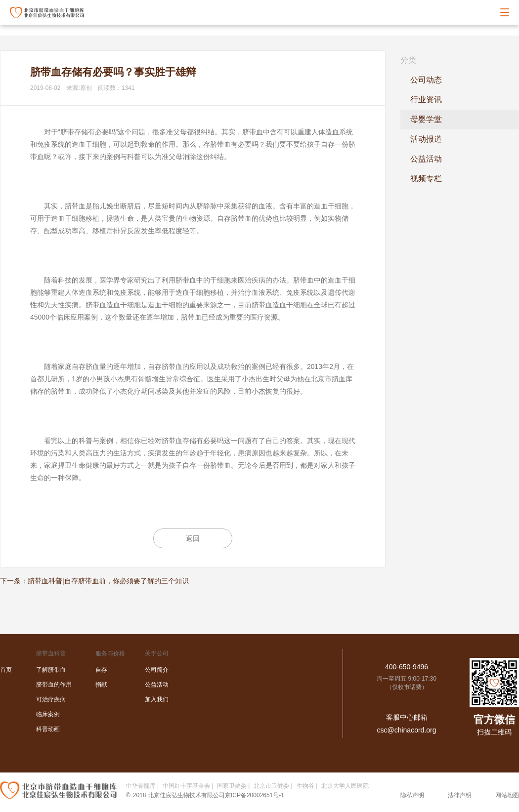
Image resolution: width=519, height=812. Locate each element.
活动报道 (426, 139)
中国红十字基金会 (186, 786)
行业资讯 (426, 100)
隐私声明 (412, 795)
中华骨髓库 (141, 786)
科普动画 (48, 729)
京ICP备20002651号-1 (255, 795)
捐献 (101, 685)
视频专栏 (426, 179)
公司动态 (426, 80)
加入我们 (157, 699)
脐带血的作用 (54, 685)
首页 (6, 670)
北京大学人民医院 (345, 786)
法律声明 (460, 795)
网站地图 (507, 795)
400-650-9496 (407, 667)
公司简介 (157, 670)
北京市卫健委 (271, 786)
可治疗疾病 (51, 699)
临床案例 (48, 714)
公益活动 (426, 159)
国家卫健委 (232, 786)
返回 (193, 538)
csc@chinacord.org (406, 730)
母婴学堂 (426, 119)
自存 (101, 670)
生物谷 (305, 786)
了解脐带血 (51, 670)
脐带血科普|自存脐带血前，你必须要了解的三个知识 (108, 581)
